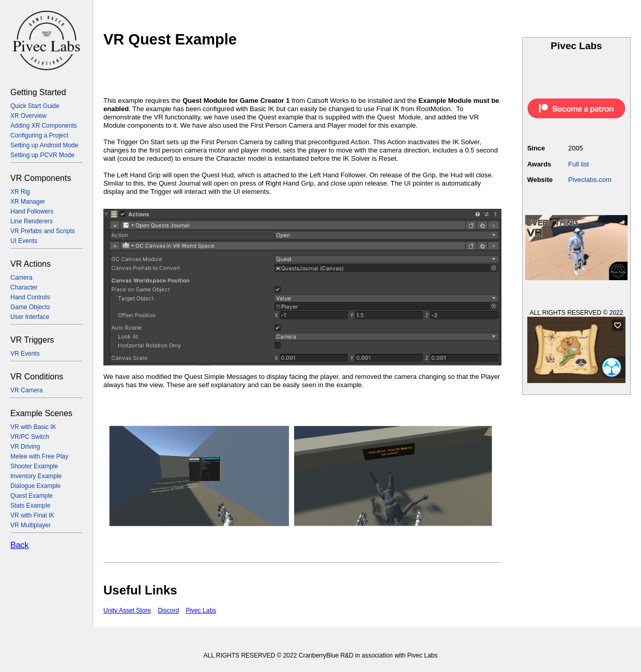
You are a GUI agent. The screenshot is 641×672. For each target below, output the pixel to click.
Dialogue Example (35, 486)
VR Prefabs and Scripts (43, 231)
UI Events (24, 241)
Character (24, 287)
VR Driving (25, 447)
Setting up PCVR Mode (42, 155)
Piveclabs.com (590, 180)
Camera (21, 278)
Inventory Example (36, 476)
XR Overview (28, 116)
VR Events (25, 354)
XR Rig (20, 192)
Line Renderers (32, 221)
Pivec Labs (201, 610)
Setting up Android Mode (44, 145)
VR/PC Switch (30, 437)
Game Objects (30, 307)
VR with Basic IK (33, 427)
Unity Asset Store (127, 610)
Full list (578, 164)
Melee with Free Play (39, 456)
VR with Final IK (32, 515)
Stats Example (30, 506)
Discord (168, 610)
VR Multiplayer (30, 525)
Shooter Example (34, 466)
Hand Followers (32, 211)
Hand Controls (30, 297)
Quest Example (32, 496)
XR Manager (28, 202)
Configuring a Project (39, 135)
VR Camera (27, 390)
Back (20, 545)
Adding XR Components (44, 126)
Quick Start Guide (35, 106)
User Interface (30, 317)
